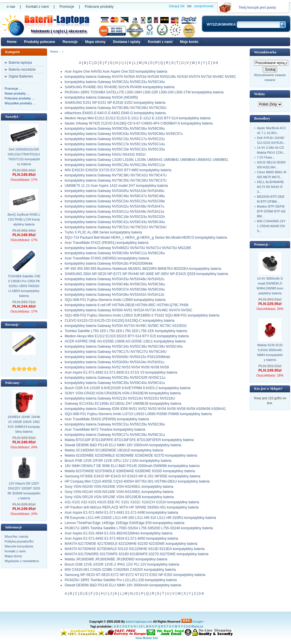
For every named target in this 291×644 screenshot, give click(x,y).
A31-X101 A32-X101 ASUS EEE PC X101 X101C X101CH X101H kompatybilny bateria (132, 502)
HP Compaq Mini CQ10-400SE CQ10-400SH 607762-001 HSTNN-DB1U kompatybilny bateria (137, 481)
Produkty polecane (39, 42)
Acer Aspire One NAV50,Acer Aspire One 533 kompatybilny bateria (116, 71)
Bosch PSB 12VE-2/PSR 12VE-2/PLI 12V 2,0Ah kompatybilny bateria (118, 461)
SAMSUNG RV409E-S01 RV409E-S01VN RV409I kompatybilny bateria (120, 87)
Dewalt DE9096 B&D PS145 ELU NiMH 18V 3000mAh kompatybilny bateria (123, 585)
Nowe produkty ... (17, 93)
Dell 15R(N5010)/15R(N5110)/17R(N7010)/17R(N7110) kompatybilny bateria (24, 157)
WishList (197, 627)
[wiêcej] (28, 117)
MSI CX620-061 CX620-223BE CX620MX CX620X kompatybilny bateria (120, 570)
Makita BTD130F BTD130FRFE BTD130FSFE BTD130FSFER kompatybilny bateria (129, 440)
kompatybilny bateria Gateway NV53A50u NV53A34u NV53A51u (114, 362)
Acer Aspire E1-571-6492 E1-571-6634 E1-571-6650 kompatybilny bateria (121, 538)
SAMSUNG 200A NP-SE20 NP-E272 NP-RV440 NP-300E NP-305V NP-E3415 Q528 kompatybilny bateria (146, 274)
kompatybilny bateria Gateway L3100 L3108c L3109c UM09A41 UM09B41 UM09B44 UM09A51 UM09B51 (146, 160)
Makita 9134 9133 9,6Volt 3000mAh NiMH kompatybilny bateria (270, 352)
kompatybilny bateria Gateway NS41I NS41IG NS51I (105, 155)
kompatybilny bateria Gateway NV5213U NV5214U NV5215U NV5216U (120, 398)
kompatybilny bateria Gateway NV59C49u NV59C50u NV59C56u (115, 284)
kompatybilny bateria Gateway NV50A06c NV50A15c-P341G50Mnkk (117, 357)
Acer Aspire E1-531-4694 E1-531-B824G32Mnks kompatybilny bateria (119, 533)
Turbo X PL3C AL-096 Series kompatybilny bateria (103, 232)
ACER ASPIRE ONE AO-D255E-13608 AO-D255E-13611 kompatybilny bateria (125, 341)
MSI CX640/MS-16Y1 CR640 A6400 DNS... (271, 226)
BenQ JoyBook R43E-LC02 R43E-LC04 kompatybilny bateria (24, 219)
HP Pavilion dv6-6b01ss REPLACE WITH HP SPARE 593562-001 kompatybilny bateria (132, 507)
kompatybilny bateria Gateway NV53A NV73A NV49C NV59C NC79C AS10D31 (126, 326)
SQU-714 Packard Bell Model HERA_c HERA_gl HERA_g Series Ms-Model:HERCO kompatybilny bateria (146, 238)
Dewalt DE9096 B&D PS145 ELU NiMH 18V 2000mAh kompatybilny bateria (123, 445)
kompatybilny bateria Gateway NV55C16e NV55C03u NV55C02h (115, 217)
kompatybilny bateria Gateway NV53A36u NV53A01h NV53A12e (114, 295)
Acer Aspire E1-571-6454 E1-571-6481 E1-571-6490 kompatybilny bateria (121, 513)
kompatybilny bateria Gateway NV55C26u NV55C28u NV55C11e (115, 165)
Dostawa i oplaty (127, 42)
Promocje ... (13, 88)
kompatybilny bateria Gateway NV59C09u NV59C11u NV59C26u (115, 253)
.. (24, 359)
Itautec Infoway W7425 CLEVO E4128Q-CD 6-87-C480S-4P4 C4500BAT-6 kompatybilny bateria (139, 123)
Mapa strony (95, 42)
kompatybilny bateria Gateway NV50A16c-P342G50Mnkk (109, 263)
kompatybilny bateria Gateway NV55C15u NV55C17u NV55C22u (115, 139)
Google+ (198, 622)
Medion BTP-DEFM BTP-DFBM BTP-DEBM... (271, 211)
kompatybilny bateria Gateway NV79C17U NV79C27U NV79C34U (116, 352)
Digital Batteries (21, 76)
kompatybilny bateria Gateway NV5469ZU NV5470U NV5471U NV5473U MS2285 (128, 248)
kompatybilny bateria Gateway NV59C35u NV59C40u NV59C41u (115, 383)
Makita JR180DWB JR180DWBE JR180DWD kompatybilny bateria (116, 559)
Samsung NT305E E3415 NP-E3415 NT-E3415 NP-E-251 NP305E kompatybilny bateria (133, 476)
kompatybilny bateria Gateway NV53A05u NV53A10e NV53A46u (114, 191)
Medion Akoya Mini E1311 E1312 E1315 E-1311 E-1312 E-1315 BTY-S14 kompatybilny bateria (138, 118)
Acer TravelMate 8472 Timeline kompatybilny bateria (105, 430)
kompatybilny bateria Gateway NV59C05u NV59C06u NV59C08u (115, 129)
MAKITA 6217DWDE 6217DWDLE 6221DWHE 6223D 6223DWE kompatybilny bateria (131, 544)
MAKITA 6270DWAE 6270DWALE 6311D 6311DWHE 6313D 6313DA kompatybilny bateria (135, 549)
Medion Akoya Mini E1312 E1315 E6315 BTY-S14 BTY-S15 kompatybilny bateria (127, 336)
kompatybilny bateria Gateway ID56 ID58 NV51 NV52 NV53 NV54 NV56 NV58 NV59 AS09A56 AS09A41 (145, 409)
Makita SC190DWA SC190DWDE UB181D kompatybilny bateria (114, 450)
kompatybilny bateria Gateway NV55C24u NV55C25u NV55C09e (115, 201)
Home (12, 42)
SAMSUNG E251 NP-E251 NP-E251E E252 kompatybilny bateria (115, 103)
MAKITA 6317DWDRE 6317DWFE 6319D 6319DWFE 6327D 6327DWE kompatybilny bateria (137, 554)
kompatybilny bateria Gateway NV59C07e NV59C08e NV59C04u (115, 289)
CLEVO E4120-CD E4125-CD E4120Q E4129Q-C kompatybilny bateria (120, 321)
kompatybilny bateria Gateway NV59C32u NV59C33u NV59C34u (115, 82)
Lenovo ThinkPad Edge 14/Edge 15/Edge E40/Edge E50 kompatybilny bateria (125, 523)
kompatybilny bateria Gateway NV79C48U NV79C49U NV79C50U (116, 108)
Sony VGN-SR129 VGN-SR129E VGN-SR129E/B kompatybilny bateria (119, 497)
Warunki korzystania (19, 546)
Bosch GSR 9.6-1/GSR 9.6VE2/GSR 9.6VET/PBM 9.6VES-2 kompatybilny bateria (128, 388)
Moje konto (189, 42)
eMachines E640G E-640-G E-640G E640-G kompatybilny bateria (115, 113)
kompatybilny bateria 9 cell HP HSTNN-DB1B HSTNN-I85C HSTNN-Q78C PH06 (127, 305)
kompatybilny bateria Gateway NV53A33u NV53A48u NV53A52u (114, 279)
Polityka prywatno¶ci (19, 541)
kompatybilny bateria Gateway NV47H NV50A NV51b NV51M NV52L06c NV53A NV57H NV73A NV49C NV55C (150, 77)
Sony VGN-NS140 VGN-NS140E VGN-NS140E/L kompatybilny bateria (119, 492)
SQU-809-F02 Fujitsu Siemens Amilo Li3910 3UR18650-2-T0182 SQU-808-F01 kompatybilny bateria (142, 315)
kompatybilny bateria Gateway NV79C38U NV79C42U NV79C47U (116, 175)
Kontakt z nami (37, 7)
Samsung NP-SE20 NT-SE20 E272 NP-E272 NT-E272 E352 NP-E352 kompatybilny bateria (135, 575)
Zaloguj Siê (177, 6)
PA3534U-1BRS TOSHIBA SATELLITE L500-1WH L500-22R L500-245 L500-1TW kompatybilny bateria (144, 92)
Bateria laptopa (20, 63)
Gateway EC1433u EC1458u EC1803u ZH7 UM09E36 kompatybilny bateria (123, 404)
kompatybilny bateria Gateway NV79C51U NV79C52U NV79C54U (116, 227)
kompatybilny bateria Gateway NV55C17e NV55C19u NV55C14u (115, 144)
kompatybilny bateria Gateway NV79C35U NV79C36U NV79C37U (116, 180)
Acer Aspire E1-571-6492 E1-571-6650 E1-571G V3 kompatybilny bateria (121, 372)
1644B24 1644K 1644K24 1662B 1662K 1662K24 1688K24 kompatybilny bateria (24, 424)
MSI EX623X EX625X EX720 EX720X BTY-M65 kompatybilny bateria (118, 170)
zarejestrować (204, 6)
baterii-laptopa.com (139, 622)
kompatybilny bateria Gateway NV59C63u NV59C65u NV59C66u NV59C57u (124, 134)
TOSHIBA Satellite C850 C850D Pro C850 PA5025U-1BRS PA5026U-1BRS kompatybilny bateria (24, 286)
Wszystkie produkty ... (20, 103)
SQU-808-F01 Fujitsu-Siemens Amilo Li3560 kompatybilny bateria (115, 300)
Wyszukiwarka (265, 52)
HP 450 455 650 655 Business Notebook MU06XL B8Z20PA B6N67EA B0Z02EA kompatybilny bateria (143, 269)
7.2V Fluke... (266, 157)
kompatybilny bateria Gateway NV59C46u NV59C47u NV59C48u (115, 196)
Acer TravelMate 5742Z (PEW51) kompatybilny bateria (107, 243)
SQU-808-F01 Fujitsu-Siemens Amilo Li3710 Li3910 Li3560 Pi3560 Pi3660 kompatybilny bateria (138, 414)
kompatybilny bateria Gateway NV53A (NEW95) (101, 97)
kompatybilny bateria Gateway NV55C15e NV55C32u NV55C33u (115, 149)
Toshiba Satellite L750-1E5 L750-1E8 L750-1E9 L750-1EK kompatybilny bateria (126, 331)
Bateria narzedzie (22, 69)
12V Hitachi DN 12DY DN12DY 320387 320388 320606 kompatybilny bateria (24, 491)
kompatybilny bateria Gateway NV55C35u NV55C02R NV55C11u (115, 378)
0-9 (215, 63)
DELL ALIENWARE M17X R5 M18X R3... (271, 187)
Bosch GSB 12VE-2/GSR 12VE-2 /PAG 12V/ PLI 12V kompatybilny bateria (122, 564)
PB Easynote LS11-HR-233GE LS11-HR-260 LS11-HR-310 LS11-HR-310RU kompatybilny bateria (140, 518)
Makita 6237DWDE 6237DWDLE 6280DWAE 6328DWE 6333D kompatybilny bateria (130, 471)
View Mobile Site (147, 638)
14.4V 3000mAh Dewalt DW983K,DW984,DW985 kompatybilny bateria (270, 286)
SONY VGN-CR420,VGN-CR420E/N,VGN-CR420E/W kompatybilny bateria (123, 393)
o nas (11, 7)
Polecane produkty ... (19, 98)
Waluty (259, 94)
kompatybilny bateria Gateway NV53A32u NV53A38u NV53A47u (114, 206)
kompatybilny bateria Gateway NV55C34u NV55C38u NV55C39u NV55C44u (124, 347)
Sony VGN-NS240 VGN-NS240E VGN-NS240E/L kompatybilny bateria (119, 487)
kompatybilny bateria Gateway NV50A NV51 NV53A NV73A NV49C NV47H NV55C (128, 310)
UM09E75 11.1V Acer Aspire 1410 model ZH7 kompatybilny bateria (116, 186)
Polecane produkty (99, 7)
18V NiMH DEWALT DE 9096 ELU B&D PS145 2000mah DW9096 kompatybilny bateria (132, 466)
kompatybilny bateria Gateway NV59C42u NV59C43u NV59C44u (115, 222)
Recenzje (70, 42)
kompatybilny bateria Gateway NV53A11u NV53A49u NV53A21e (114, 212)
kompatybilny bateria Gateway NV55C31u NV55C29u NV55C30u (115, 424)
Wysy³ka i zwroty (16, 536)
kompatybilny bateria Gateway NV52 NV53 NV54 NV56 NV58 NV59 (117, 367)
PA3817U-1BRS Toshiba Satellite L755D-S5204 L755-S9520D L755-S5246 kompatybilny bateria (139, 528)
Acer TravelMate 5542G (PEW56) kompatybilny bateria (107, 419)
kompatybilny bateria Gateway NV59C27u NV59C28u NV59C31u (115, 435)
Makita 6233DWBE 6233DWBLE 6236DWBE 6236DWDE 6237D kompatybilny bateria (131, 455)
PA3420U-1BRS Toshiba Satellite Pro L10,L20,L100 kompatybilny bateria (121, 580)
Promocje (67, 7)
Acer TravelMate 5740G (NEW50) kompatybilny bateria (107, 258)
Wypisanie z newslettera (22, 561)
